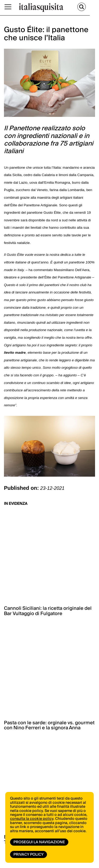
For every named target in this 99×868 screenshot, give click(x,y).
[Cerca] (91, 7)
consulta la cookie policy (32, 819)
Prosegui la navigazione (39, 842)
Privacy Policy (29, 855)
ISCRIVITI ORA (44, 708)
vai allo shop (45, 663)
